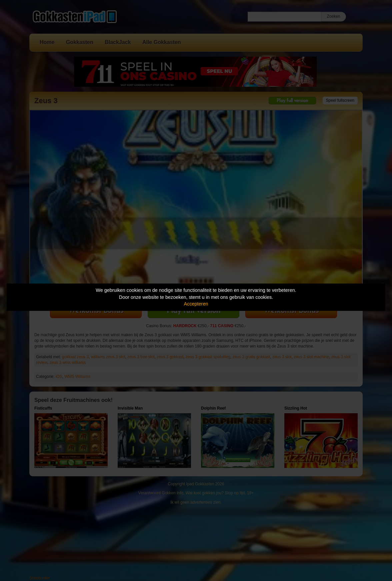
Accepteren (196, 304)
